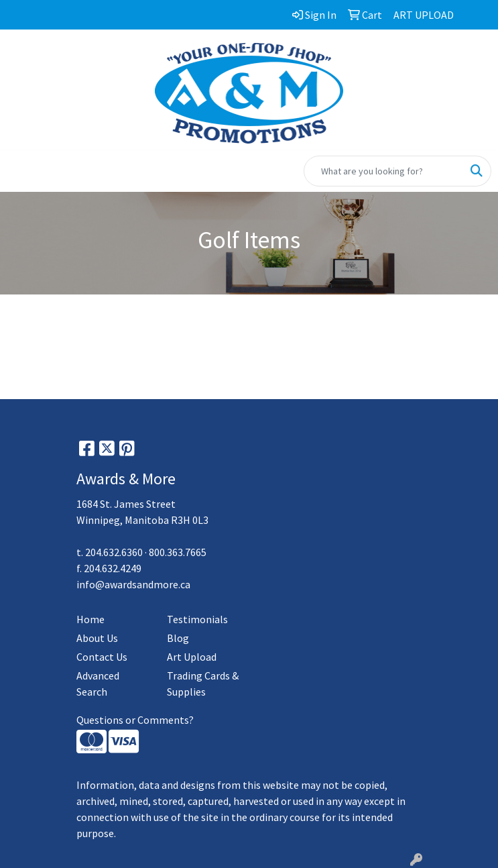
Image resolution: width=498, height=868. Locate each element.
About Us (97, 638)
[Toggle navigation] (21, 171)
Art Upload (192, 657)
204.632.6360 (114, 552)
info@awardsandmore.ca (133, 584)
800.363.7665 (178, 552)
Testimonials (197, 619)
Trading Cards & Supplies (203, 684)
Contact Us (102, 657)
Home (90, 619)
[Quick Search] (383, 171)
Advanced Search (98, 684)
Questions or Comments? (135, 720)
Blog (178, 638)
